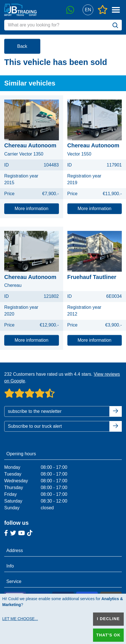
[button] (88, 10)
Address (15, 550)
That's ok (108, 635)
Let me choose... (20, 619)
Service (14, 581)
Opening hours (21, 454)
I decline (108, 619)
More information (32, 209)
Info (10, 566)
